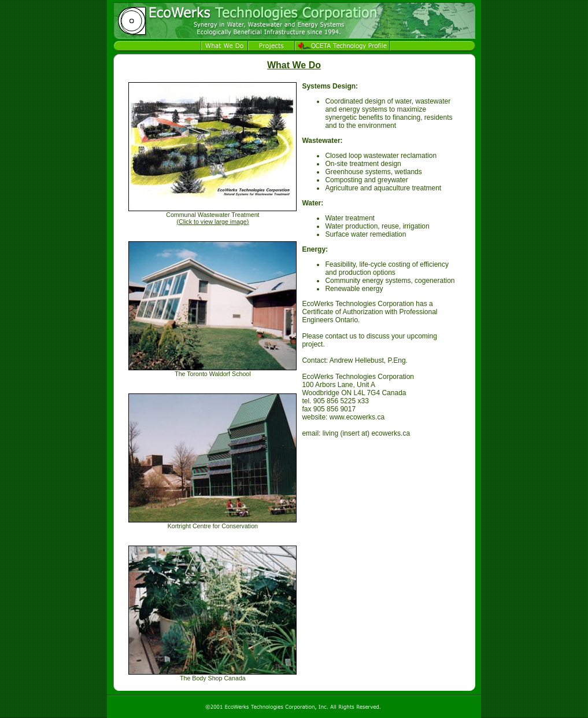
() (212, 222)
